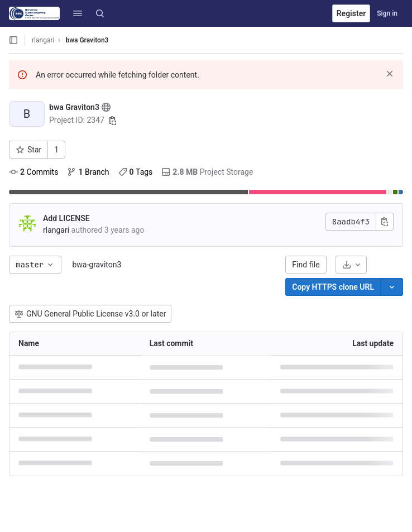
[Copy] (333, 287)
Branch (88, 172)
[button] (78, 13)
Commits (33, 172)
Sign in (387, 13)
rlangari (43, 40)
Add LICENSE (66, 218)
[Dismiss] (390, 74)
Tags (136, 172)
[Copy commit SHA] (385, 222)
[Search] (100, 13)
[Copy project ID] (113, 121)
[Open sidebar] (13, 40)
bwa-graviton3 (97, 265)
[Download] (351, 265)
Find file (306, 265)
